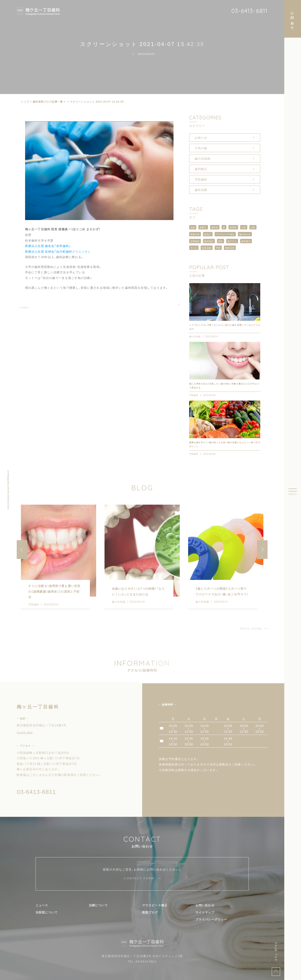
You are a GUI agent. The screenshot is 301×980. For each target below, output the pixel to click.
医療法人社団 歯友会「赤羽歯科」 (48, 246)
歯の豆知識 (203, 158)
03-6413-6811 (249, 11)
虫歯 (193, 227)
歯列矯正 (201, 169)
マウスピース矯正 (225, 234)
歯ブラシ (232, 241)
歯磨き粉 (195, 234)
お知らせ (201, 137)
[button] (262, 556)
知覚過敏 (207, 248)
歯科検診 (209, 241)
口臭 (244, 227)
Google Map (25, 739)
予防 (218, 248)
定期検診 (195, 241)
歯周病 (233, 227)
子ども (194, 248)
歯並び (208, 234)
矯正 (221, 241)
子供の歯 (201, 148)
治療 (253, 227)
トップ (25, 102)
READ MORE (251, 635)
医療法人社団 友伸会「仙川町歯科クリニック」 (57, 251)
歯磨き (203, 227)
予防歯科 (201, 179)
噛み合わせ (245, 234)
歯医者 (215, 227)
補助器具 (230, 248)
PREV (26, 308)
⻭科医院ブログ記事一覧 (48, 102)
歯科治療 (201, 190)
